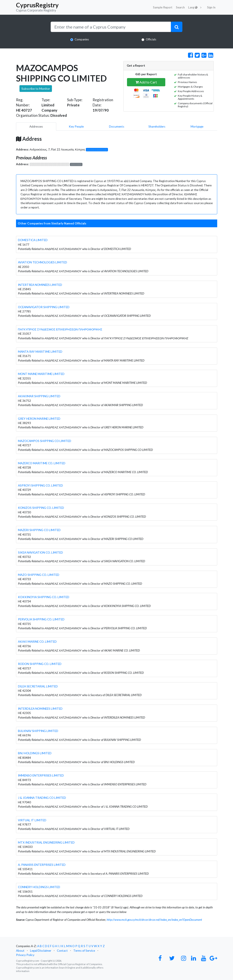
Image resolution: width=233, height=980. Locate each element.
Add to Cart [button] (146, 82)
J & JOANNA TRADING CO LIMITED (42, 798)
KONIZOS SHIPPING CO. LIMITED (41, 508)
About (20, 951)
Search (180, 7)
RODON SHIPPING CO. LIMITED (40, 664)
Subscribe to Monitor (36, 89)
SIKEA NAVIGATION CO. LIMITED (40, 552)
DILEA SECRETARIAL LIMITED (38, 686)
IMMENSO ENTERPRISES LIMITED (41, 775)
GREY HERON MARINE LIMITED (39, 419)
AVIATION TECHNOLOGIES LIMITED (43, 262)
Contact (62, 951)
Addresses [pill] (36, 127)
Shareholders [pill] (157, 127)
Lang (193, 7)
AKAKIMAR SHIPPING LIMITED (39, 396)
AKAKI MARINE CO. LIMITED (37, 642)
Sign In (211, 7)
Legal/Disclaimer (41, 951)
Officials (151, 39)
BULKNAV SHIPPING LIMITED (38, 731)
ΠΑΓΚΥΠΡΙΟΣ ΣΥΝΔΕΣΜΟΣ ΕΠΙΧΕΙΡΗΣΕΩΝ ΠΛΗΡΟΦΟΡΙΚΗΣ (60, 329)
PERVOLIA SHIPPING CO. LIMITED (41, 619)
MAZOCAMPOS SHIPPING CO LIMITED (45, 441)
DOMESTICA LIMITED (33, 240)
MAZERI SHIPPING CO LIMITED (39, 530)
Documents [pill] (117, 127)
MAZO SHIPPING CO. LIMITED (39, 575)
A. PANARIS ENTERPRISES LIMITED (42, 865)
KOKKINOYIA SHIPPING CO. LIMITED (44, 597)
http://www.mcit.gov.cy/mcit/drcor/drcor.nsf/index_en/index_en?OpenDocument (154, 920)
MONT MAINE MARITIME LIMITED (41, 374)
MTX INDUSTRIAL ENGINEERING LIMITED (46, 842)
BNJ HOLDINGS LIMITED (35, 753)
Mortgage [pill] (197, 127)
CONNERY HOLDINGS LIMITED (39, 887)
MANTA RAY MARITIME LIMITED (40, 352)
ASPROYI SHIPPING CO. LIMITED (40, 485)
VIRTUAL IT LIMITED (32, 820)
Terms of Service (84, 951)
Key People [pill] (76, 127)
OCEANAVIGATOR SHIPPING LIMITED (44, 307)
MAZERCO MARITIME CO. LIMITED (42, 463)
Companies (82, 39)
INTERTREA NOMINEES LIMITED (40, 285)
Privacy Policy (25, 955)
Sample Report (163, 7)
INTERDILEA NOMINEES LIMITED (40, 709)
